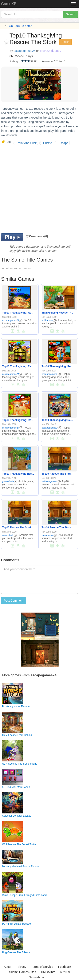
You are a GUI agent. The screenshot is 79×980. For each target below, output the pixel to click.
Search (71, 14)
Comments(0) (37, 236)
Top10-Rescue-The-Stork (57, 474)
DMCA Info (48, 972)
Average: (48, 61)
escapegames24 (25, 51)
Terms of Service (42, 967)
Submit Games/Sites (23, 972)
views (19, 56)
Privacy (21, 967)
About (8, 967)
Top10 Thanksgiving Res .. (18, 474)
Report (66, 42)
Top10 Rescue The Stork (17, 527)
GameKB (9, 4)
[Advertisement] (39, 189)
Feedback (65, 967)
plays (29, 56)
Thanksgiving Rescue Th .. (58, 313)
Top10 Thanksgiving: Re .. (18, 313)
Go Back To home (21, 26)
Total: (60, 61)
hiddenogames (51, 481)
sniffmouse (49, 320)
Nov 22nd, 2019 (51, 51)
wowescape (49, 535)
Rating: (14, 61)
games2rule (9, 481)
